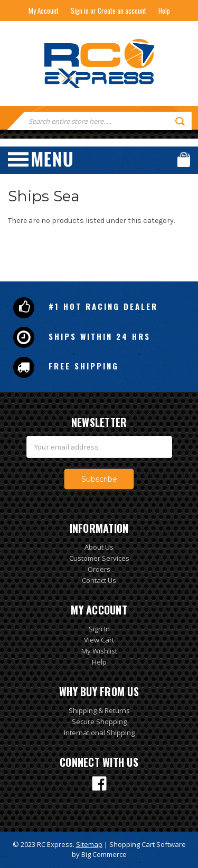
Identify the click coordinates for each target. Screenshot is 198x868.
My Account (44, 11)
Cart (184, 159)
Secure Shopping (99, 721)
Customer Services (99, 558)
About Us (99, 547)
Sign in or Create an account (109, 11)
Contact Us (99, 580)
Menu (40, 159)
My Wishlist (99, 651)
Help (164, 11)
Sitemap (89, 844)
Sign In (99, 629)
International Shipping (99, 733)
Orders (99, 569)
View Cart (99, 640)
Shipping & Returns (99, 710)
